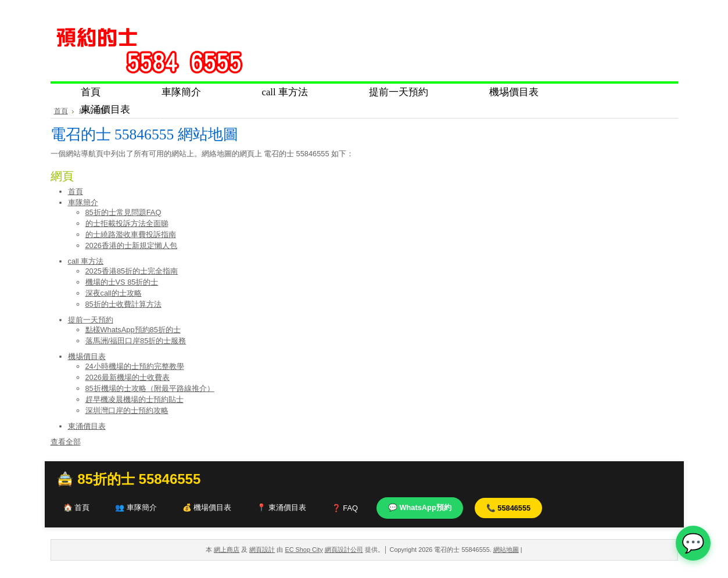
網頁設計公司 (344, 550)
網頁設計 (262, 550)
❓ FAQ (345, 508)
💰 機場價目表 (207, 507)
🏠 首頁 (77, 507)
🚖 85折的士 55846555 (129, 479)
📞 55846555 (509, 508)
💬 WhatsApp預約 (420, 507)
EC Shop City (304, 550)
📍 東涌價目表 (281, 507)
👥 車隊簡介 (136, 507)
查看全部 (66, 442)
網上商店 (227, 550)
